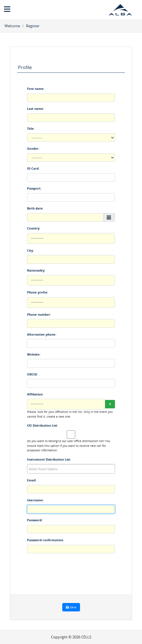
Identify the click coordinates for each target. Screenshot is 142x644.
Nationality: (36, 270)
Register (33, 26)
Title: (31, 128)
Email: (32, 480)
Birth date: (35, 208)
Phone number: (39, 314)
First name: (36, 89)
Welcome (12, 26)
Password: (35, 520)
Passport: (34, 188)
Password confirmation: (46, 540)
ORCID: (32, 374)
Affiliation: (35, 394)
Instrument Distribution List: (49, 459)
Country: (34, 228)
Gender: (33, 148)
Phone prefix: (37, 292)
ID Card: (33, 168)
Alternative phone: (42, 334)
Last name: (36, 109)
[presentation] (70, 574)
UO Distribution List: (43, 425)
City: (30, 250)
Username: (35, 500)
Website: (34, 354)
